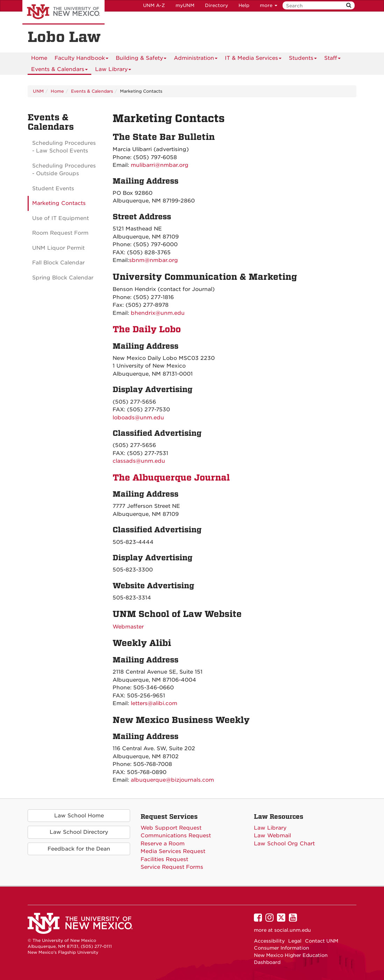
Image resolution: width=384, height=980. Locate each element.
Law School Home (79, 816)
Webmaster (128, 627)
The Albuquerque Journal (171, 478)
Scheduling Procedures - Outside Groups (64, 170)
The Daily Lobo (147, 329)
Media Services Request (173, 851)
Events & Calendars (59, 70)
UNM (38, 91)
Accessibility (269, 941)
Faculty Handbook (81, 59)
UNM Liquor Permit (58, 248)
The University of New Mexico (63, 12)
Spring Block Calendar (63, 278)
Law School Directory (79, 832)
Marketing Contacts (59, 203)
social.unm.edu (293, 930)
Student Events (53, 189)
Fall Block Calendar (58, 263)
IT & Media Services (253, 59)
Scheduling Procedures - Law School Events (64, 147)
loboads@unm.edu (138, 418)
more (269, 5)
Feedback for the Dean (79, 849)
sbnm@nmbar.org (154, 260)
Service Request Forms (172, 867)
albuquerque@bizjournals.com (172, 780)
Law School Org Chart (284, 844)
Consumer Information (282, 948)
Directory (216, 5)
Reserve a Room (163, 844)
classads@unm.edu (139, 461)
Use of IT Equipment (61, 218)
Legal (295, 941)
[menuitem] (39, 58)
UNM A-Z (154, 5)
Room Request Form (60, 233)
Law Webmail (272, 836)
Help (244, 5)
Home (39, 58)
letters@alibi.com (154, 703)
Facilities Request (164, 859)
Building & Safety (141, 59)
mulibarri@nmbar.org (160, 165)
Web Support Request (171, 828)
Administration (196, 59)
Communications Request (176, 836)
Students (303, 59)
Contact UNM (322, 941)
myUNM (185, 5)
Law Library (113, 70)
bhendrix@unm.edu (158, 313)
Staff (332, 59)
